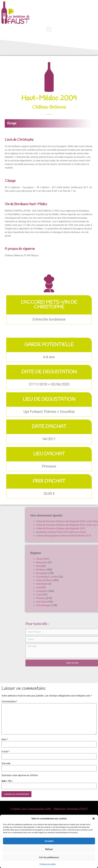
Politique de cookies (48, 864)
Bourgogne (85, 573)
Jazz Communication (33, 809)
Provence (84, 598)
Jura (81, 587)
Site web (6, 763)
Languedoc (85, 591)
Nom (5, 740)
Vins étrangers (86, 605)
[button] (94, 819)
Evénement (85, 584)
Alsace (82, 559)
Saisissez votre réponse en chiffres (20, 775)
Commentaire (9, 702)
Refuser (49, 849)
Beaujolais (84, 562)
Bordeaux (84, 570)
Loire (81, 595)
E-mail (6, 752)
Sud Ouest (84, 602)
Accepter (49, 841)
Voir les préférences (49, 857)
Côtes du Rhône (87, 580)
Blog (81, 566)
